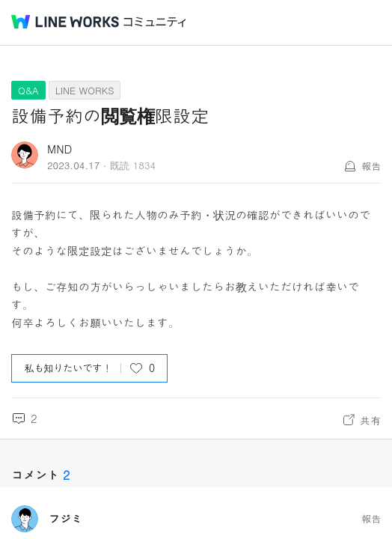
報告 (371, 166)
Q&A (28, 90)
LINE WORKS (85, 90)
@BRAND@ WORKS (65, 22)
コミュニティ (155, 22)
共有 (370, 420)
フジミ (65, 519)
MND (59, 149)
